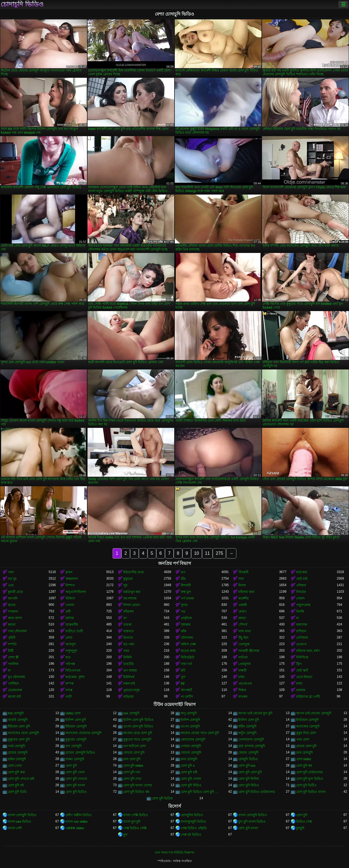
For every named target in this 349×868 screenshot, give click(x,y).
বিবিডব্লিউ (187, 657)
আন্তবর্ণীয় (72, 625)
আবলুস (71, 644)
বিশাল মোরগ (132, 605)
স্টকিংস (70, 598)
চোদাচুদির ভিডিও (192, 815)
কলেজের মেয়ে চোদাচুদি (23, 733)
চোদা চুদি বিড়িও (191, 785)
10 (197, 553)
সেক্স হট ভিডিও (191, 835)
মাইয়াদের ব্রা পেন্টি (308, 697)
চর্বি (183, 670)
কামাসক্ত (302, 625)
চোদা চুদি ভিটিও (306, 785)
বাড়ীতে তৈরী (74, 631)
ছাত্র (68, 657)
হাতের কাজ (188, 651)
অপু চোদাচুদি (189, 713)
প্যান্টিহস (13, 684)
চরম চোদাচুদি (304, 753)
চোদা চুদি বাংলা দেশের (138, 785)
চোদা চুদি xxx (247, 766)
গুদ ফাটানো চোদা (135, 746)
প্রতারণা (301, 644)
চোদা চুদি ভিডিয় (162, 798)
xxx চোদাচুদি (131, 713)
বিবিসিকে (302, 657)
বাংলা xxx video (76, 822)
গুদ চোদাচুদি (73, 746)
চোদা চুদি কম (304, 766)
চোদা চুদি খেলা (75, 772)
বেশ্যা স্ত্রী (13, 657)
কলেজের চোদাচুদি (308, 726)
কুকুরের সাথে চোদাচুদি (137, 739)
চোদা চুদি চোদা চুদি (250, 772)
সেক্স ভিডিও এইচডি (194, 828)
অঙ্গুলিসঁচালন (76, 592)
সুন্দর (184, 605)
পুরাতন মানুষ (132, 690)
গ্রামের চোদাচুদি (18, 753)
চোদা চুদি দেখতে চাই (21, 779)
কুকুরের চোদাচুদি (76, 739)
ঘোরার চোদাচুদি (248, 753)
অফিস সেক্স (188, 644)
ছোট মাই (302, 579)
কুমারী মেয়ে (15, 592)
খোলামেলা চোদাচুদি (251, 739)
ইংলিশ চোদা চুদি (76, 720)
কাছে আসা (15, 618)
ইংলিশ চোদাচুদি (190, 720)
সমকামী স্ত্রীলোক (249, 651)
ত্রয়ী (68, 612)
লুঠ (125, 585)
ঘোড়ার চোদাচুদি (191, 753)
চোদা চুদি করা (16, 772)
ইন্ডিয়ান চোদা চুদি (19, 726)
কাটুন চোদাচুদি (247, 733)
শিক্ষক (242, 690)
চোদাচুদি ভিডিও (22, 4)
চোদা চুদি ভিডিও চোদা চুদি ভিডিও (201, 792)
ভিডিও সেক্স (304, 822)
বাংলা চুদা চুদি (132, 822)
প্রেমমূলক (244, 664)
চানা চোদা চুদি (132, 759)
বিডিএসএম (73, 670)
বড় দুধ (12, 579)
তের (11, 585)
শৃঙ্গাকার (186, 625)
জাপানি (13, 598)
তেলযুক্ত (244, 644)
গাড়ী (69, 697)
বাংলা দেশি (15, 828)
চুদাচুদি (300, 828)
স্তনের (12, 605)
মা (297, 618)
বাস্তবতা (128, 631)
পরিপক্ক (70, 664)
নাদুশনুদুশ (71, 651)
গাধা (11, 572)
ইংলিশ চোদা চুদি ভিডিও (138, 720)
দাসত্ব (69, 690)
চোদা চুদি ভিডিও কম (136, 792)
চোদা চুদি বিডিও (249, 785)
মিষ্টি (11, 651)
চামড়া (242, 618)
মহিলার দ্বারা (246, 592)
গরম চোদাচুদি (16, 746)
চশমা (241, 677)
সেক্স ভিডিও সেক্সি (135, 828)
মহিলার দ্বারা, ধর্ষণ (308, 651)
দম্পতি (12, 644)
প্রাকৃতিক (186, 618)
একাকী (243, 605)
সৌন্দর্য (243, 625)
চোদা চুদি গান (132, 772)
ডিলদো (128, 638)
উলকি (300, 612)
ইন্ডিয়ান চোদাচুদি (76, 726)
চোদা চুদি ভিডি (17, 792)
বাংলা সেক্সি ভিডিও (136, 815)
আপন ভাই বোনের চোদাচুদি (314, 713)
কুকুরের (128, 579)
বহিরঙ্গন (128, 612)
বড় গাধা (129, 644)
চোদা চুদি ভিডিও (76, 792)
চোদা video (304, 759)
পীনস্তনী (243, 572)
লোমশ (300, 598)
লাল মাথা (244, 631)
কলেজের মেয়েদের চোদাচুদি (83, 733)
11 (207, 553)
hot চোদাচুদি (16, 713)
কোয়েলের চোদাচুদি (193, 739)
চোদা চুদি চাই (189, 772)
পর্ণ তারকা (187, 598)
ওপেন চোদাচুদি (190, 726)
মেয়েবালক (15, 690)
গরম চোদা (303, 739)
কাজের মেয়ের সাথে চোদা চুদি (200, 733)
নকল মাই (129, 684)
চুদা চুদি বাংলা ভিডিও (252, 822)
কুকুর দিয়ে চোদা (306, 733)
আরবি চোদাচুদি (18, 720)
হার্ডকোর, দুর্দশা (75, 677)
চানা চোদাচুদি (189, 759)
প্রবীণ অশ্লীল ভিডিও (79, 815)
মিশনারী (186, 585)
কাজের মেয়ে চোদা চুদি (138, 733)
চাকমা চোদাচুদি (75, 759)
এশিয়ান (301, 585)
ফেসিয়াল (302, 638)
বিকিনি (127, 657)
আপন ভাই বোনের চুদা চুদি (255, 713)
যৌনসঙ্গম (187, 638)
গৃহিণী (12, 638)
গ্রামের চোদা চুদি (306, 746)
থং (125, 618)
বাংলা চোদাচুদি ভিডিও (22, 815)
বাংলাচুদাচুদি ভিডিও (193, 822)
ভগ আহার (130, 670)
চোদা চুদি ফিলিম (249, 779)
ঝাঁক (183, 631)
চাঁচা (183, 579)
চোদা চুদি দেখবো (76, 779)
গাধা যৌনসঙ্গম (17, 631)
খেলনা (70, 605)
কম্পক (70, 684)
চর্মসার (70, 618)
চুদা (125, 835)
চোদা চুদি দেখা (132, 779)
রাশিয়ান (301, 631)
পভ (183, 612)
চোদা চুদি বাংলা (75, 785)
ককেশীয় (243, 598)
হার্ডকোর (302, 572)
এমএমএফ (245, 684)
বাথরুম (243, 697)
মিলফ (242, 585)
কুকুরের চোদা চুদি (19, 739)
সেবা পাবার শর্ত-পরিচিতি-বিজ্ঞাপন (174, 852)
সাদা (241, 579)
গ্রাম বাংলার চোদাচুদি (252, 746)
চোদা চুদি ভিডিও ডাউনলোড (257, 792)
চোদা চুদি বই (16, 785)
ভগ (183, 572)
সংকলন (13, 612)
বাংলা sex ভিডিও (19, 822)
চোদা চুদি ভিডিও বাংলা (311, 792)
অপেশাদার (130, 598)
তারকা (127, 625)
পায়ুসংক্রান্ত (303, 605)
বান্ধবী (242, 670)
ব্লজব (69, 572)
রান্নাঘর (301, 690)
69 (183, 684)
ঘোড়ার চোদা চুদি (134, 753)
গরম (126, 651)
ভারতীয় (128, 664)
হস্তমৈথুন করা (132, 592)
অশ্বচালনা (72, 579)
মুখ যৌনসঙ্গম (16, 677)
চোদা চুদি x (188, 766)
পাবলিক (13, 664)
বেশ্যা (69, 638)
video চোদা (73, 713)
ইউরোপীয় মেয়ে (133, 572)
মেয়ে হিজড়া (304, 677)
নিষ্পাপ (70, 585)
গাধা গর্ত (186, 664)
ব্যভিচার (128, 697)
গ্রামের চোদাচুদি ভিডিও (80, 753)
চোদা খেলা (15, 766)
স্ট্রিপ (299, 664)
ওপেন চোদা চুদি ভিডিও (138, 726)
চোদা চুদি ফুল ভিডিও (310, 779)
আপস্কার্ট (186, 690)
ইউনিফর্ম (129, 677)
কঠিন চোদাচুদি (247, 726)
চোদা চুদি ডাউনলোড (310, 772)
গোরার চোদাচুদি (191, 746)
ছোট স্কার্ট (302, 670)
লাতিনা (243, 657)
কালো (12, 625)
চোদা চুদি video (133, 766)
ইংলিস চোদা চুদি (249, 720)
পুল (183, 677)
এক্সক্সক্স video (75, 828)
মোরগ (242, 612)
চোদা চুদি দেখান (191, 779)
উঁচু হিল (243, 638)
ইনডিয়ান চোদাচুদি (307, 720)
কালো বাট (14, 697)
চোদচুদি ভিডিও (248, 759)
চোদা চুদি (71, 766)
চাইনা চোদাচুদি (17, 759)
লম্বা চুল (186, 592)
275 (219, 553)
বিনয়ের (301, 592)
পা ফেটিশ (187, 697)
